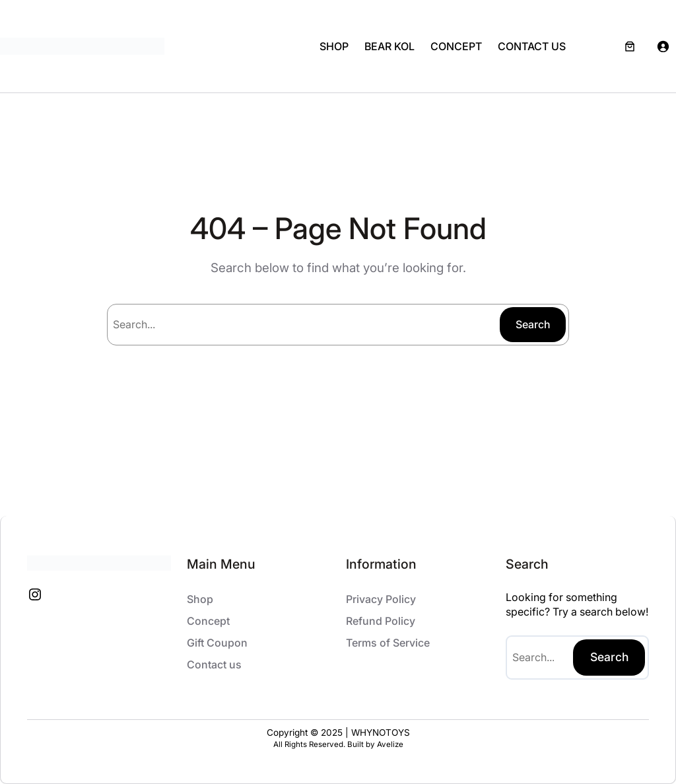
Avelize (390, 744)
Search (533, 324)
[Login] (663, 46)
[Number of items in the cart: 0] (630, 46)
